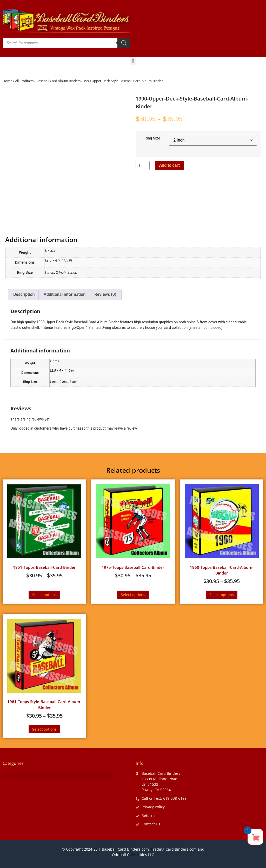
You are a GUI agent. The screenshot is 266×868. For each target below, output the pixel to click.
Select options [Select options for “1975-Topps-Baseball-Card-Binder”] (133, 595)
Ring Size (152, 138)
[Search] (124, 43)
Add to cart (169, 165)
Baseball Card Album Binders (58, 81)
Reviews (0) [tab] (105, 294)
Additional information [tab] (65, 294)
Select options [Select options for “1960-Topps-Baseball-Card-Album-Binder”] (222, 595)
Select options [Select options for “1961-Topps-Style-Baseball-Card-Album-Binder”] (44, 729)
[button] (133, 61)
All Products (24, 81)
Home (7, 81)
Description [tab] (24, 294)
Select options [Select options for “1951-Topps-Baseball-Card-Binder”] (44, 595)
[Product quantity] (143, 165)
